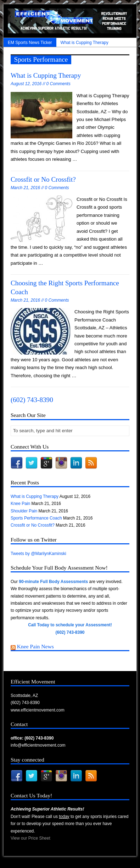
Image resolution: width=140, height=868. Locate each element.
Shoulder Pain (24, 511)
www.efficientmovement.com (38, 710)
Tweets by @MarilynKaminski (38, 554)
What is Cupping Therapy (85, 43)
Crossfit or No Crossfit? (43, 179)
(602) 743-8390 (32, 400)
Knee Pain (20, 504)
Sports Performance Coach (36, 518)
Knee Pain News (35, 646)
